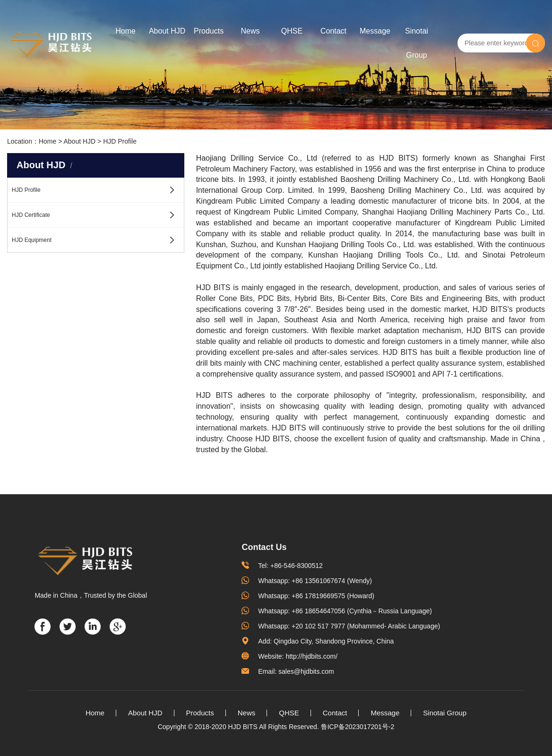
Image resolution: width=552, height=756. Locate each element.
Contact (333, 31)
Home (125, 31)
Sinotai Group (417, 43)
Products (209, 31)
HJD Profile (120, 141)
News (250, 31)
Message (375, 31)
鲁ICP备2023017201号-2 (358, 727)
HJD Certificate (31, 215)
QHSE (292, 31)
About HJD (167, 31)
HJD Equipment (32, 240)
